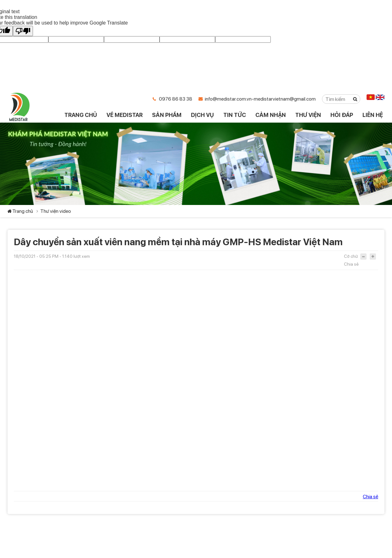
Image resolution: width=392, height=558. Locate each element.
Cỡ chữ (351, 256)
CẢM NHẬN (271, 115)
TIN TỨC (235, 115)
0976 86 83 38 (176, 99)
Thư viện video (56, 211)
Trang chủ (23, 211)
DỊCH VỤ (202, 115)
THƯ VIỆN (308, 115)
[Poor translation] (23, 31)
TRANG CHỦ (81, 115)
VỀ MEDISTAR (125, 115)
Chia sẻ (351, 264)
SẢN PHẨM (167, 115)
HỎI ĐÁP (342, 115)
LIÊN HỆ (373, 115)
